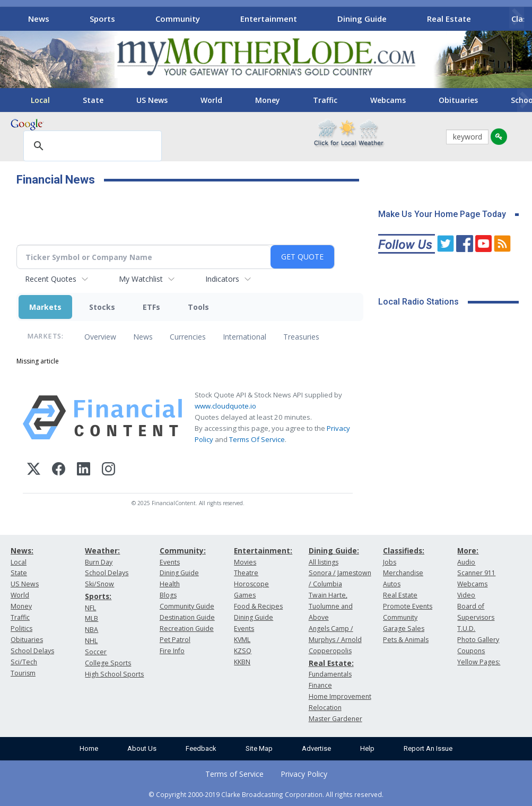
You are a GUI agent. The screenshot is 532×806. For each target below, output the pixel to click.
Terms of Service (234, 774)
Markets (45, 307)
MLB (91, 618)
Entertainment (269, 19)
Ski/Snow (99, 584)
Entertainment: (263, 551)
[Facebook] (59, 470)
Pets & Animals (406, 640)
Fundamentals (330, 674)
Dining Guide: (334, 551)
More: (468, 551)
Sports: (98, 596)
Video (466, 595)
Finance (320, 685)
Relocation (325, 708)
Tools (198, 307)
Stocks (102, 307)
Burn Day (99, 562)
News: (22, 551)
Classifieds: (404, 551)
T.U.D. (466, 629)
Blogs (168, 595)
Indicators (222, 279)
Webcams (388, 100)
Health (170, 584)
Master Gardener (335, 719)
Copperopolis (330, 651)
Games (245, 595)
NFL (90, 608)
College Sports (108, 663)
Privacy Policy (304, 774)
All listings (324, 562)
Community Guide (187, 606)
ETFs (151, 307)
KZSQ (243, 651)
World (211, 100)
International (245, 337)
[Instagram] (108, 470)
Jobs (390, 562)
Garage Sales (404, 629)
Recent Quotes (51, 279)
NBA (91, 630)
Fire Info (172, 651)
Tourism (23, 673)
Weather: (102, 551)
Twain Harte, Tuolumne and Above (331, 606)
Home (89, 748)
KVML (242, 640)
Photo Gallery (478, 640)
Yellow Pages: (479, 662)
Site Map (259, 748)
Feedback (201, 748)
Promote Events (408, 606)
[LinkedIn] (84, 470)
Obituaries (458, 100)
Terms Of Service (257, 439)
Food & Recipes (258, 606)
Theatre (246, 573)
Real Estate (449, 19)
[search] (91, 146)
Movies (245, 562)
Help (367, 748)
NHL (91, 641)
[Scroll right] (517, 17)
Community (178, 19)
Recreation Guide (187, 629)
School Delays (32, 651)
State (93, 100)
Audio (466, 562)
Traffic (325, 100)
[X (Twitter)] (34, 470)
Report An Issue (428, 748)
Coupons (471, 651)
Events (170, 562)
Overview (100, 337)
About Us (142, 748)
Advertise (316, 748)
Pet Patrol (175, 640)
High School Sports (114, 674)
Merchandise (403, 573)
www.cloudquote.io (225, 406)
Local (40, 100)
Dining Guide (362, 19)
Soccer (96, 652)
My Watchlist (141, 279)
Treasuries (301, 337)
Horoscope (251, 584)
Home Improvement (340, 696)
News (39, 19)
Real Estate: (331, 663)
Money (268, 100)
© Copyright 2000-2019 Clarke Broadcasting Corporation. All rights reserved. (266, 794)
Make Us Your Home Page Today (442, 214)
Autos (392, 584)
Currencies (188, 337)
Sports (102, 19)
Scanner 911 (476, 573)
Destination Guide (187, 617)
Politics (21, 629)
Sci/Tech (24, 662)
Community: (183, 551)
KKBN (242, 662)
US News (152, 100)
